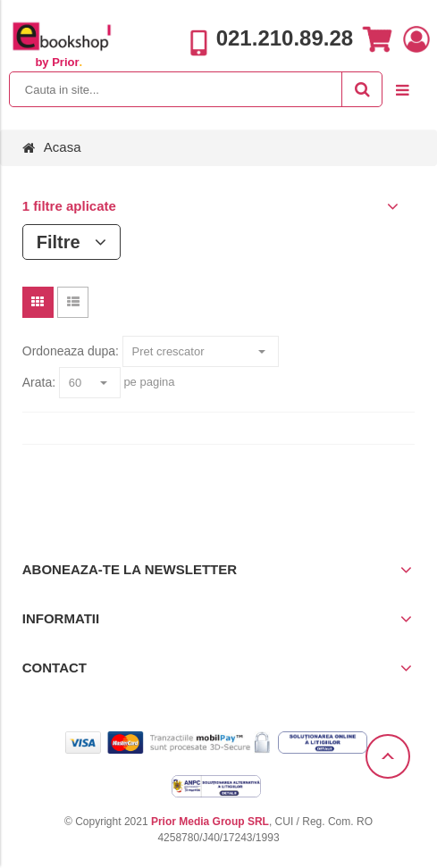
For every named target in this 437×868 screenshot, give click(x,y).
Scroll (388, 756)
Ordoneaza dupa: (71, 351)
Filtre (72, 242)
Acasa (63, 147)
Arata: (39, 382)
